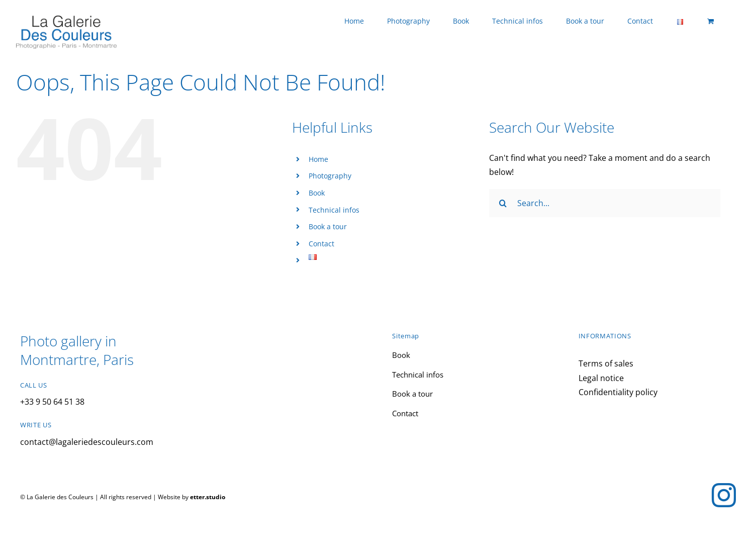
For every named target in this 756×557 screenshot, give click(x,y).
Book (317, 193)
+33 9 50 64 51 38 (52, 402)
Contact (321, 244)
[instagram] (724, 495)
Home (318, 159)
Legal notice (601, 378)
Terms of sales (606, 363)
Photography (330, 176)
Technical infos (334, 210)
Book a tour (328, 226)
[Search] (503, 203)
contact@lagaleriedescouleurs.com (87, 442)
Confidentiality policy (618, 392)
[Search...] (605, 203)
